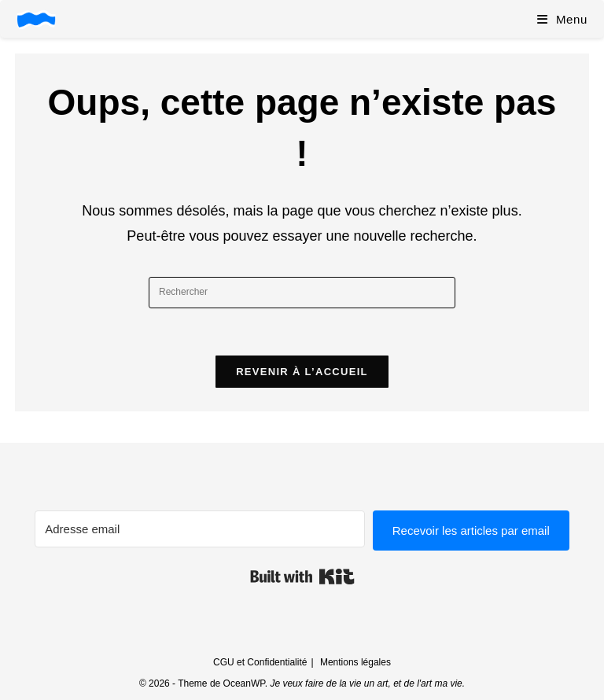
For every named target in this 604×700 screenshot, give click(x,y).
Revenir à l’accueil (302, 372)
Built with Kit (302, 577)
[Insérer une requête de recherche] (302, 293)
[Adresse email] (199, 529)
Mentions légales (355, 662)
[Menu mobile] (562, 20)
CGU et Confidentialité (260, 662)
